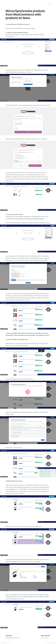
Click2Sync (9, 636)
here (29, 24)
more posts (10, 638)
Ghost (54, 643)
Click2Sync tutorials (4, 643)
